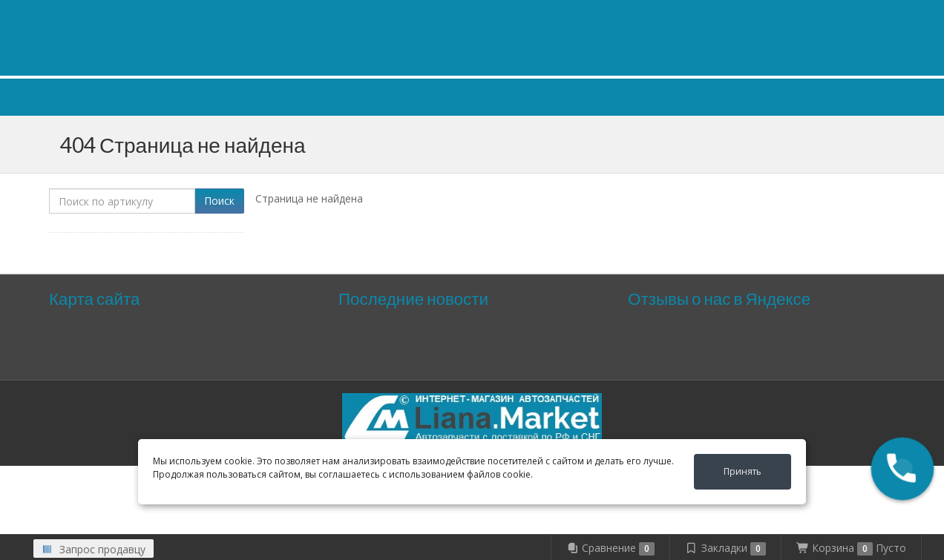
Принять (743, 471)
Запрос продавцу (94, 549)
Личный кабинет (798, 14)
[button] (902, 469)
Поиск (219, 201)
